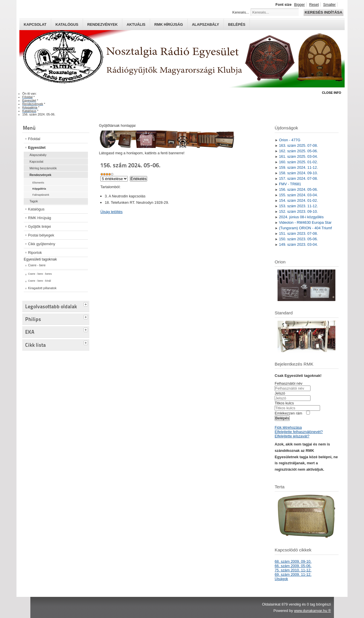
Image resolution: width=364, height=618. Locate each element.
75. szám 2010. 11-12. (293, 570)
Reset (314, 4)
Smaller (329, 4)
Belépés (237, 24)
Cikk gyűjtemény (42, 244)
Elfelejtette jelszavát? (292, 436)
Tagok (34, 201)
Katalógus (67, 24)
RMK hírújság (169, 24)
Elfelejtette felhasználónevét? (299, 432)
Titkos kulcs (284, 403)
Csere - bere (37, 265)
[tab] (86, 304)
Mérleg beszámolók (43, 168)
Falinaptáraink (41, 195)
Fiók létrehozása (288, 427)
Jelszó (280, 393)
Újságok (281, 579)
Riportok (35, 253)
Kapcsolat (35, 24)
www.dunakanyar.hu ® (313, 611)
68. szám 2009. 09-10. (293, 561)
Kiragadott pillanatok (42, 288)
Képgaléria (39, 189)
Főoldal (34, 139)
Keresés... (241, 12)
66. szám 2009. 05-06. (293, 566)
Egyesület (37, 147)
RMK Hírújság (40, 218)
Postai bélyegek (41, 235)
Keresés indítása (324, 12)
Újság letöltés (111, 212)
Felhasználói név (289, 383)
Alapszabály (206, 24)
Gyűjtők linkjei (39, 227)
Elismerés (38, 183)
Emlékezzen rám (288, 413)
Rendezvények (102, 24)
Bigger (299, 4)
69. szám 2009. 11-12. (293, 574)
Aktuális (136, 24)
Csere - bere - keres (40, 274)
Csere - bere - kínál (39, 281)
